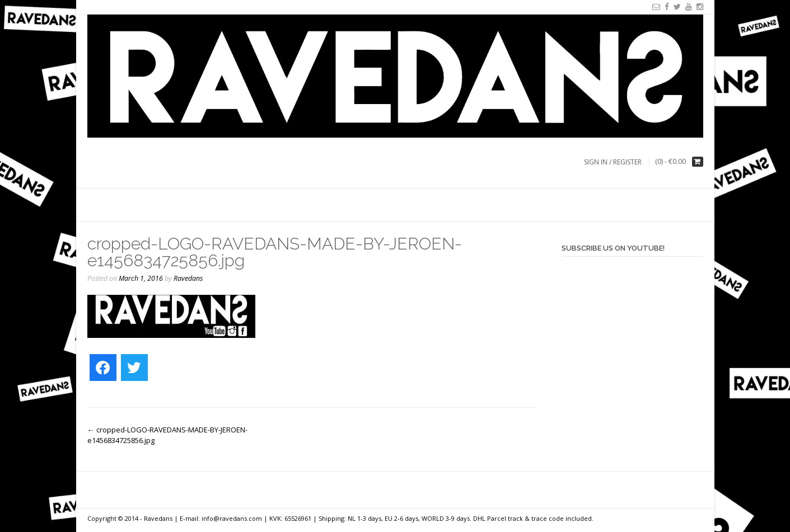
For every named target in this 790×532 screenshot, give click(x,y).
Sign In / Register (613, 162)
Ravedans (188, 278)
